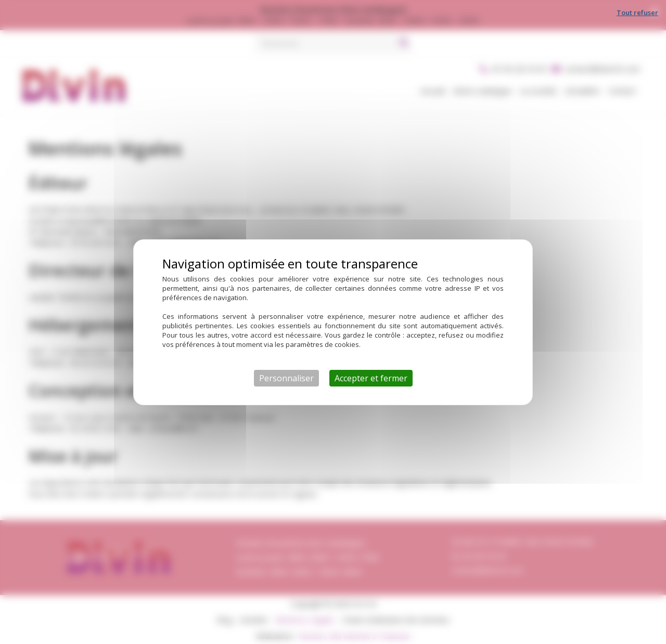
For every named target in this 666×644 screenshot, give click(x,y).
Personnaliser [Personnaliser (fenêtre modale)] (286, 378)
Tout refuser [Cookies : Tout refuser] (637, 12)
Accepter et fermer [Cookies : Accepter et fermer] (371, 378)
